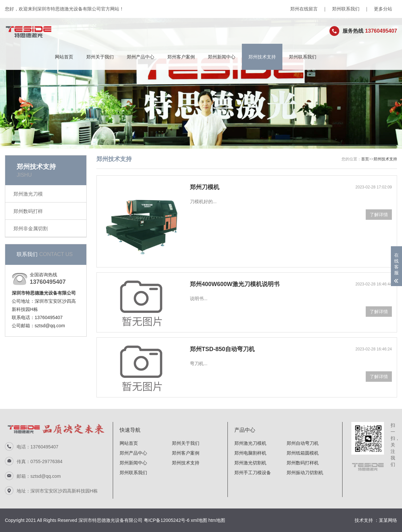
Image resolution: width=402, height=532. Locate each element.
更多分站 (383, 9)
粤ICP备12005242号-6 (167, 520)
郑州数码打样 (28, 211)
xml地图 (199, 520)
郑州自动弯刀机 (303, 443)
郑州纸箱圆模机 (303, 453)
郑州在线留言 (304, 9)
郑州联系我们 (346, 9)
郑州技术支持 (262, 57)
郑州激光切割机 (250, 463)
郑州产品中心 (141, 57)
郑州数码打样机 (303, 463)
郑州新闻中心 (222, 57)
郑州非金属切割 (31, 228)
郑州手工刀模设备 (253, 473)
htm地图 (217, 520)
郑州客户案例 (181, 57)
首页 (365, 159)
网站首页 (64, 57)
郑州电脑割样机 (250, 453)
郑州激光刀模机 (250, 443)
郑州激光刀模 (28, 194)
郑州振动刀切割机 (305, 473)
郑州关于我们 (100, 57)
